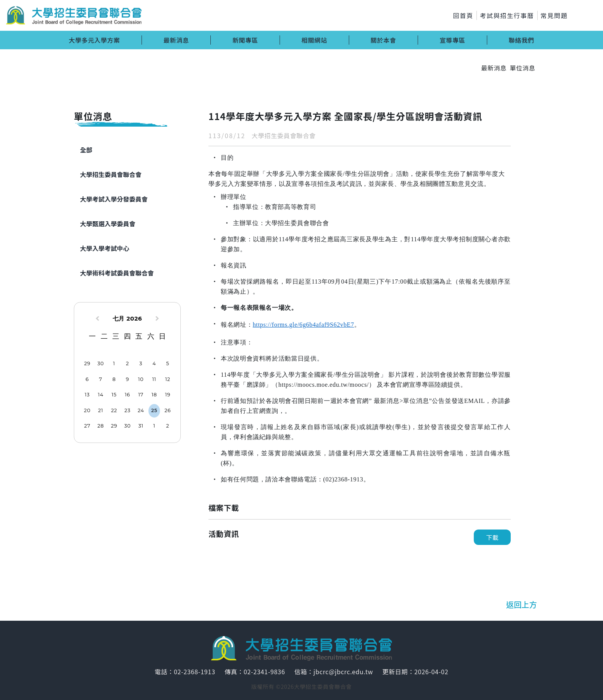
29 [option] (87, 363)
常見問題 (554, 15)
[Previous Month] (97, 319)
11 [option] (154, 379)
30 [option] (101, 363)
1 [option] (114, 363)
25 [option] (154, 410)
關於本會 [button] (384, 40)
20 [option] (87, 410)
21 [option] (101, 410)
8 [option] (114, 379)
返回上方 (521, 604)
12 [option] (167, 379)
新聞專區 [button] (245, 40)
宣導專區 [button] (452, 40)
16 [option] (128, 395)
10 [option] (141, 379)
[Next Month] (158, 319)
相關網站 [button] (314, 40)
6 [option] (87, 379)
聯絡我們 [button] (522, 40)
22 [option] (114, 410)
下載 (492, 537)
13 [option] (87, 395)
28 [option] (101, 426)
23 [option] (128, 410)
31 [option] (141, 426)
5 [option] (168, 363)
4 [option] (154, 363)
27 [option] (87, 426)
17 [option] (141, 395)
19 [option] (168, 395)
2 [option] (127, 363)
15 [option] (114, 395)
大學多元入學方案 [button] (94, 40)
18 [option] (154, 395)
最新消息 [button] (176, 40)
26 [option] (168, 410)
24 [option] (141, 410)
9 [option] (127, 379)
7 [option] (101, 379)
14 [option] (101, 395)
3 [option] (141, 363)
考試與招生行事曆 (507, 15)
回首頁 (463, 15)
